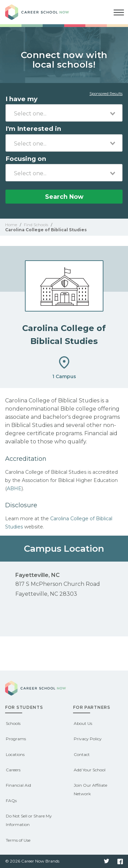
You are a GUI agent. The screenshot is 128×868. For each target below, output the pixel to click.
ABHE (14, 488)
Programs (16, 739)
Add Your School (90, 770)
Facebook (120, 862)
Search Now (64, 197)
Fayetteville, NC (38, 575)
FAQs (11, 801)
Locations (15, 754)
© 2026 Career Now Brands (32, 861)
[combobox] (64, 113)
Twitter (106, 862)
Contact (82, 754)
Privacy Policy (88, 739)
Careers (13, 770)
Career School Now (43, 12)
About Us (83, 723)
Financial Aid (18, 785)
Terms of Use (18, 840)
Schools (13, 723)
